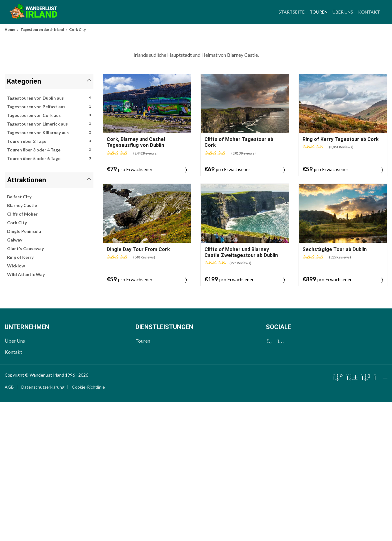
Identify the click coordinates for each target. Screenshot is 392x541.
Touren (320, 11)
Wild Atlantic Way (26, 413)
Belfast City (19, 335)
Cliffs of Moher (22, 353)
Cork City (17, 361)
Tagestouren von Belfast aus (49, 246)
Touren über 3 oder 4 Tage (49, 289)
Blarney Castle (22, 344)
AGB (9, 526)
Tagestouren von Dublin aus (49, 237)
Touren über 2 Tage (49, 280)
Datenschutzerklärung (43, 526)
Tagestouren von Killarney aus (49, 271)
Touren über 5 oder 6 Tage (49, 297)
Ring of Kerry (20, 396)
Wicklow (16, 405)
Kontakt (369, 12)
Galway (15, 379)
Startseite (292, 12)
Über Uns (343, 12)
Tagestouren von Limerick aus (49, 263)
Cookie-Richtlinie (88, 526)
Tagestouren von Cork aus (49, 254)
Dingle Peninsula (24, 370)
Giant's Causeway (25, 387)
